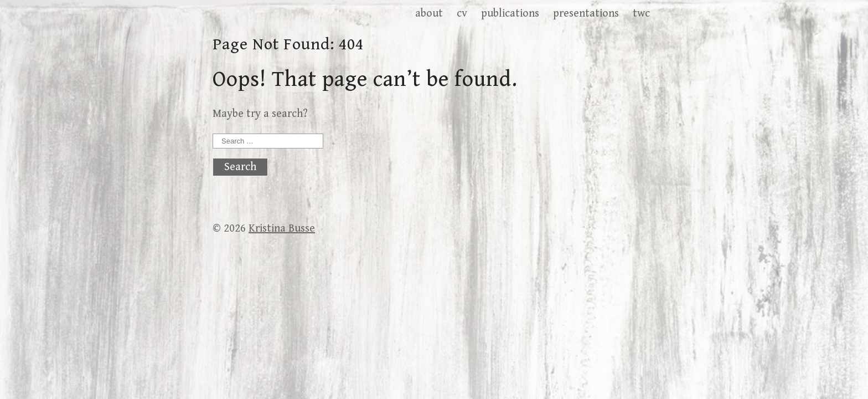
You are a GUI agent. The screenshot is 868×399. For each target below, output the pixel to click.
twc (641, 14)
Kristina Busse (282, 229)
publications (510, 14)
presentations (586, 14)
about (429, 14)
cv (462, 14)
